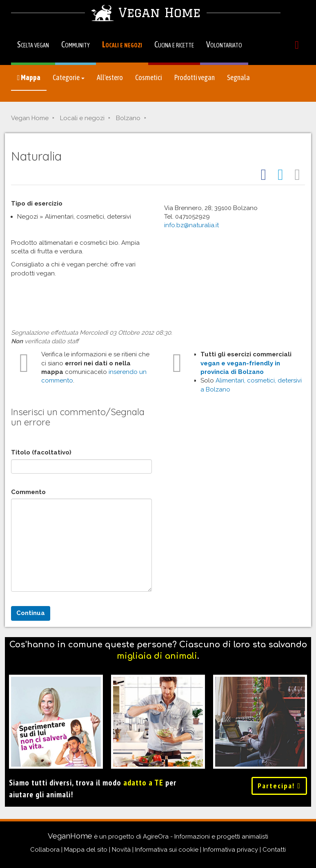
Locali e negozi (122, 44)
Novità (121, 850)
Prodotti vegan (195, 77)
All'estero (110, 77)
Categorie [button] (69, 77)
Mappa (29, 77)
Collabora (45, 850)
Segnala (238, 77)
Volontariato (224, 44)
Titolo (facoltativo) (41, 452)
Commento (28, 492)
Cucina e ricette (174, 44)
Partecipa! (279, 786)
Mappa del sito (86, 850)
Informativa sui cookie (167, 850)
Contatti (274, 850)
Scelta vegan (33, 44)
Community (76, 44)
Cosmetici (149, 77)
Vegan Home (30, 118)
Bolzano (128, 118)
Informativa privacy (230, 850)
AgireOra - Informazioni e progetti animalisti (206, 837)
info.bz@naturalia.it (191, 225)
